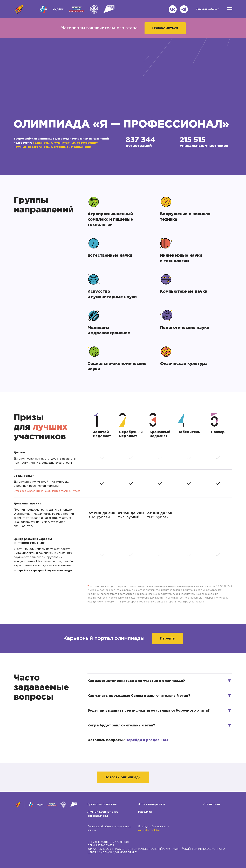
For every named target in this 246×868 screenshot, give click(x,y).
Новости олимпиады (123, 777)
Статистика (212, 804)
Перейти (168, 638)
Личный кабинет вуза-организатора (104, 814)
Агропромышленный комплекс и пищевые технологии (111, 219)
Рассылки (145, 812)
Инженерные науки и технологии (182, 258)
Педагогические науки (185, 328)
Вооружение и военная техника (186, 217)
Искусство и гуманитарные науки (112, 294)
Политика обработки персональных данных (109, 828)
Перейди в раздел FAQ (147, 740)
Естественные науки (110, 255)
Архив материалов (152, 804)
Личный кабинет (208, 9)
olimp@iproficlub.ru (149, 830)
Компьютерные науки (184, 291)
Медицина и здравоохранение (109, 330)
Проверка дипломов (102, 804)
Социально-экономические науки (117, 366)
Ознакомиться (165, 28)
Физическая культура (184, 364)
